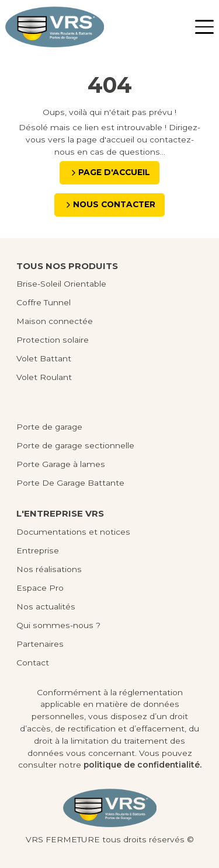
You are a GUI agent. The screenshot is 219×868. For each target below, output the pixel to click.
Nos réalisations (49, 569)
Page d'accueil (114, 172)
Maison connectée (55, 321)
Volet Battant (44, 358)
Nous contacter (114, 204)
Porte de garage (49, 427)
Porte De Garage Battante (70, 483)
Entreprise (38, 550)
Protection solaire (53, 340)
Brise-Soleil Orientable (61, 284)
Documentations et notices (73, 532)
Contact (33, 663)
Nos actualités (46, 606)
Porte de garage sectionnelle (75, 445)
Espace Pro (40, 588)
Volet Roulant (44, 377)
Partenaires (40, 644)
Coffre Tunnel (44, 302)
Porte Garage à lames (61, 464)
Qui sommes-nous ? (58, 625)
